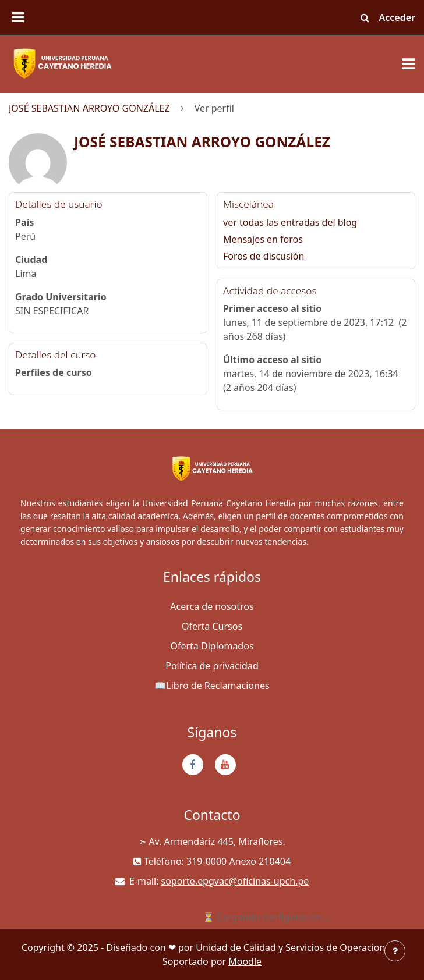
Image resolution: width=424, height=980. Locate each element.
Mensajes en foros (263, 239)
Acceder (397, 17)
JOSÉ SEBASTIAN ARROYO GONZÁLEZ (89, 108)
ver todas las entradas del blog (290, 222)
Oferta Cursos (212, 626)
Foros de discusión (264, 256)
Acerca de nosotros (212, 606)
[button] (365, 17)
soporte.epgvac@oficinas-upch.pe (235, 881)
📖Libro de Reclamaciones (212, 686)
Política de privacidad (212, 666)
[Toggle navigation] (408, 64)
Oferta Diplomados (212, 646)
